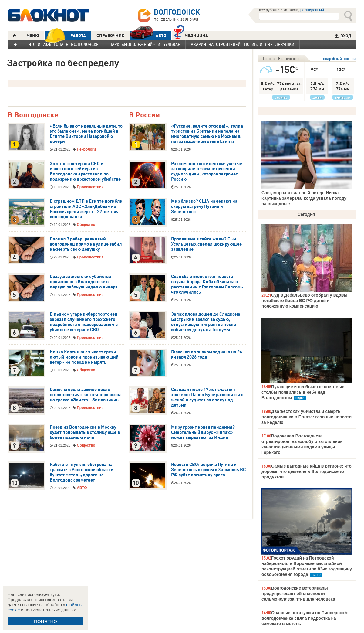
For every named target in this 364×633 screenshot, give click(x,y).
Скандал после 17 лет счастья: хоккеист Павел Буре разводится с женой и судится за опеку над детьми (207, 397)
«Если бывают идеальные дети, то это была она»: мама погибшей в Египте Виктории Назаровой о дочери (86, 134)
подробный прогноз (340, 58)
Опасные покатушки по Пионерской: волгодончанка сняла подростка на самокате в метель (305, 618)
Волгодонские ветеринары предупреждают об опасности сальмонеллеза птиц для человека (298, 594)
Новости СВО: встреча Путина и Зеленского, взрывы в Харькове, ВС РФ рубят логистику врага (208, 470)
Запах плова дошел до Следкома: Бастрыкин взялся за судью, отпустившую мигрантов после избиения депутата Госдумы (206, 322)
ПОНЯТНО (45, 621)
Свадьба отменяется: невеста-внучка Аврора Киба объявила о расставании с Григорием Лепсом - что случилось (207, 284)
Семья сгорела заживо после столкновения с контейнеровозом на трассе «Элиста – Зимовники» (85, 395)
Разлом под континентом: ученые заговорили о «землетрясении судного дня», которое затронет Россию (207, 171)
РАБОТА (65, 35)
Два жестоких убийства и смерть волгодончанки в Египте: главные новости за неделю (307, 417)
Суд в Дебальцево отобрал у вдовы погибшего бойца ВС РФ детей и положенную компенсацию (304, 301)
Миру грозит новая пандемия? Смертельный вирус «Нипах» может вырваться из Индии (203, 432)
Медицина (191, 35)
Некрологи (86, 149)
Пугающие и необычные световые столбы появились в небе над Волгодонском (303, 392)
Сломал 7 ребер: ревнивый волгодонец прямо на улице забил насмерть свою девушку (86, 244)
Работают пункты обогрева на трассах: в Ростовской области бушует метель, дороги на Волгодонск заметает (82, 472)
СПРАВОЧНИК (110, 36)
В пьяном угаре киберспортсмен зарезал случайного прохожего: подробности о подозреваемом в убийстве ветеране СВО (84, 322)
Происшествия (90, 187)
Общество (86, 225)
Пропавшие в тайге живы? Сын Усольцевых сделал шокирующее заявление (206, 244)
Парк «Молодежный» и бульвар (145, 44)
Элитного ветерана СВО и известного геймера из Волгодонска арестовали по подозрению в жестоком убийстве (85, 171)
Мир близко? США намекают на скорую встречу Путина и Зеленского (204, 206)
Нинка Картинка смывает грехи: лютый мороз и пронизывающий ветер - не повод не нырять (84, 357)
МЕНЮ (33, 36)
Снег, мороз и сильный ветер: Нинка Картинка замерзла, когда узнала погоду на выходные (304, 198)
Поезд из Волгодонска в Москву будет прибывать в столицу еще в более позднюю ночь (85, 432)
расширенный (312, 10)
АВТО (148, 35)
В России (144, 115)
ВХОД (343, 36)
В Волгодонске (33, 115)
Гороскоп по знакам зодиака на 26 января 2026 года (207, 354)
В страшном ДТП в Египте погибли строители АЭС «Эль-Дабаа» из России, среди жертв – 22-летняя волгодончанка (86, 209)
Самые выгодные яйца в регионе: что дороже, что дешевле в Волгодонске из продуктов (307, 471)
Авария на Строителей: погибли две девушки (243, 44)
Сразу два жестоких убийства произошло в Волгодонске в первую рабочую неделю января (84, 282)
